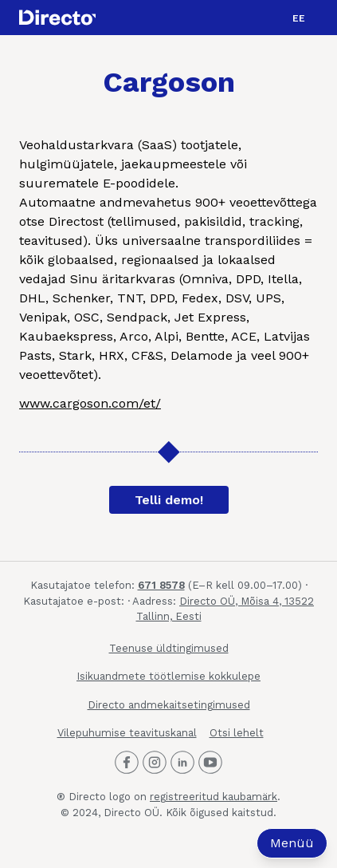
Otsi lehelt (237, 733)
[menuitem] (298, 18)
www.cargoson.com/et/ (90, 403)
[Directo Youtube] (210, 763)
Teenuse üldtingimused (169, 648)
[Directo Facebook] (127, 763)
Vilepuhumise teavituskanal (127, 733)
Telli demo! (169, 500)
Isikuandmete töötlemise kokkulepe (168, 676)
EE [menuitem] (299, 18)
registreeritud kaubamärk (214, 797)
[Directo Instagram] (155, 763)
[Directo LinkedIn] (182, 763)
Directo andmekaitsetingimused (169, 705)
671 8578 (161, 585)
